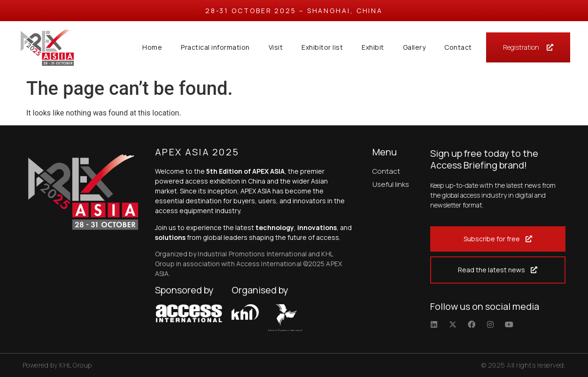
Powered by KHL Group (57, 365)
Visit (276, 47)
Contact (458, 47)
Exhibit (373, 47)
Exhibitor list (322, 47)
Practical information (215, 47)
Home (152, 47)
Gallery (414, 47)
